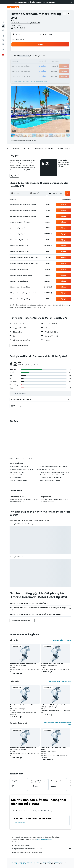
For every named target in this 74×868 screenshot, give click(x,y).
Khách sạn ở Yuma (19, 790)
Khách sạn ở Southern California (18, 832)
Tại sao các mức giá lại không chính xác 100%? (41, 820)
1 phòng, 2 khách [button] (18, 39)
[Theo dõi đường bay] (3, 31)
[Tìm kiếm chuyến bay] (3, 13)
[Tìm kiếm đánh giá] (42, 394)
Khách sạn (22, 830)
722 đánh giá (21, 28)
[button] (72, 2)
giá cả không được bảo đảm (45, 807)
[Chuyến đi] (3, 40)
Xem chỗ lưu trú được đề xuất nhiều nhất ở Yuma (58, 691)
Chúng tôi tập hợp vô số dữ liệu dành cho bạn (41, 816)
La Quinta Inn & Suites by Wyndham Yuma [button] (54, 673)
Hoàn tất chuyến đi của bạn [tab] (21, 779)
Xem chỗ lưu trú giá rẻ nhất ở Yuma (60, 649)
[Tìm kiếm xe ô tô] (3, 21)
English (52, 2)
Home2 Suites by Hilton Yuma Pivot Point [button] (23, 631)
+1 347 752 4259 (16, 25)
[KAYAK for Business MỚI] (3, 35)
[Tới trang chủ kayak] (13, 7)
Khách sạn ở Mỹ (47, 830)
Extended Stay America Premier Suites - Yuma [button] (23, 674)
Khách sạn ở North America (34, 830)
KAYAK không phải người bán (41, 813)
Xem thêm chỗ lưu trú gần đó (62, 608)
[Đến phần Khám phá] (3, 27)
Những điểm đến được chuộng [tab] (43, 779)
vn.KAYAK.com (13, 830)
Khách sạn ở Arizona (59, 830)
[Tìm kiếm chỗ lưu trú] (3, 17)
